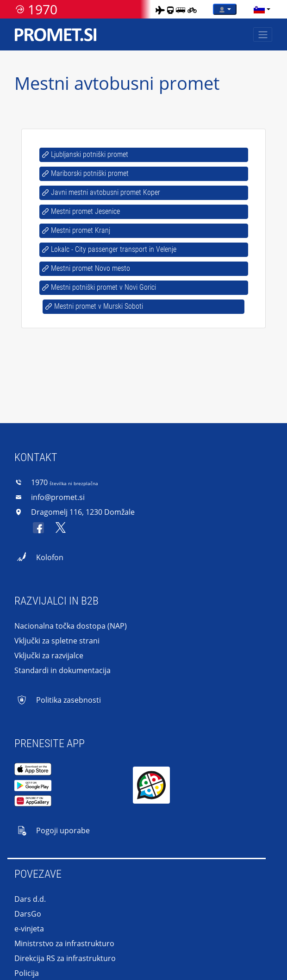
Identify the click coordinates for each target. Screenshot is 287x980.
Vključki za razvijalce (49, 655)
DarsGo (28, 914)
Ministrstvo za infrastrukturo (64, 943)
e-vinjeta (29, 929)
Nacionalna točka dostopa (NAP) (71, 626)
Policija (27, 973)
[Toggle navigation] (263, 34)
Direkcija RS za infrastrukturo (65, 958)
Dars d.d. (30, 899)
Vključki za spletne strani (57, 641)
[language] (259, 9)
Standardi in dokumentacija (62, 670)
